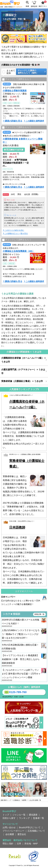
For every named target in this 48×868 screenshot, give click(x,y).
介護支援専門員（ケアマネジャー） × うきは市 (23, 371)
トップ (6, 815)
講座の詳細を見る (14, 121)
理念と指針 (8, 844)
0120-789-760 (15, 692)
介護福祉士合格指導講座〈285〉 (19, 251)
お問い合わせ (9, 827)
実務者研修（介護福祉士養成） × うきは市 (22, 381)
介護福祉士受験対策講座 (15, 91)
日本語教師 (17, 527)
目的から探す (9, 818)
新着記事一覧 (39, 614)
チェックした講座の (30, 72)
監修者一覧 (39, 818)
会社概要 (10, 834)
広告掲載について (36, 831)
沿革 (19, 844)
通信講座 (33, 815)
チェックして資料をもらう (17, 79)
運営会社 (22, 834)
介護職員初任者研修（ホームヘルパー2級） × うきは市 (23, 360)
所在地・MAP (31, 844)
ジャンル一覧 (19, 815)
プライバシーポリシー (13, 831)
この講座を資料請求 (35, 121)
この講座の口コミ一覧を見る (16, 233)
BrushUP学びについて (30, 827)
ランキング (24, 818)
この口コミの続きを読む (14, 230)
